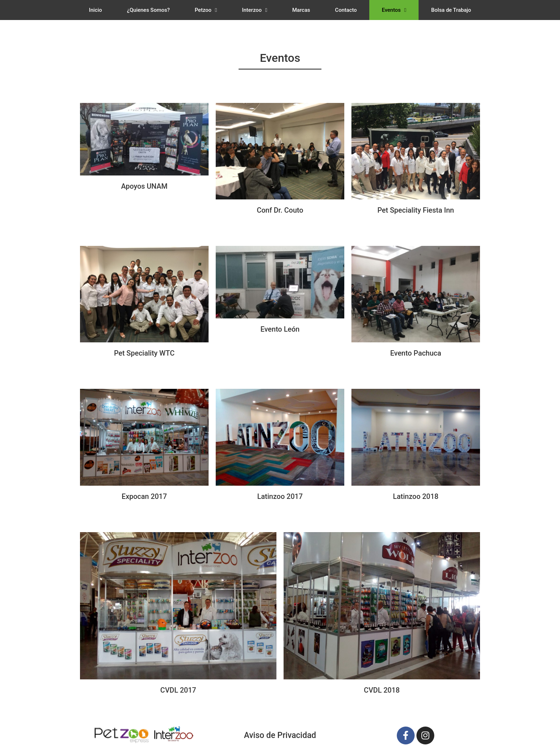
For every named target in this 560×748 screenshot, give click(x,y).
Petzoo (206, 10)
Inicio (96, 10)
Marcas (301, 10)
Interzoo (254, 10)
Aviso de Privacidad (280, 735)
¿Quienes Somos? (148, 10)
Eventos (394, 10)
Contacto (346, 10)
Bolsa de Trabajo (451, 10)
